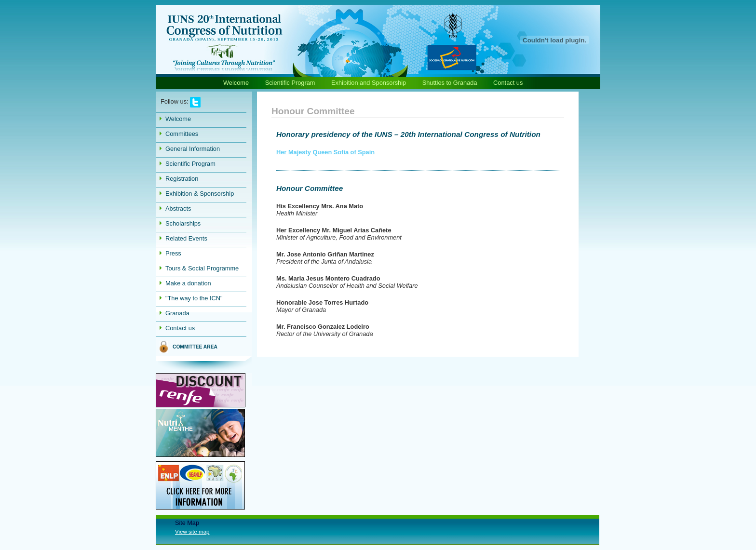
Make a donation (188, 283)
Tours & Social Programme (202, 268)
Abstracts (178, 208)
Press (173, 253)
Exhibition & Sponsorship (200, 194)
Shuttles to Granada (450, 83)
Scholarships (183, 223)
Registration (182, 179)
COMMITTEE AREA (195, 347)
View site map (192, 532)
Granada (177, 313)
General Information (193, 149)
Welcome (236, 83)
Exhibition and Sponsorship (369, 83)
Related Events (186, 238)
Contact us (508, 83)
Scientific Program (291, 83)
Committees (182, 134)
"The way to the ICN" (194, 298)
